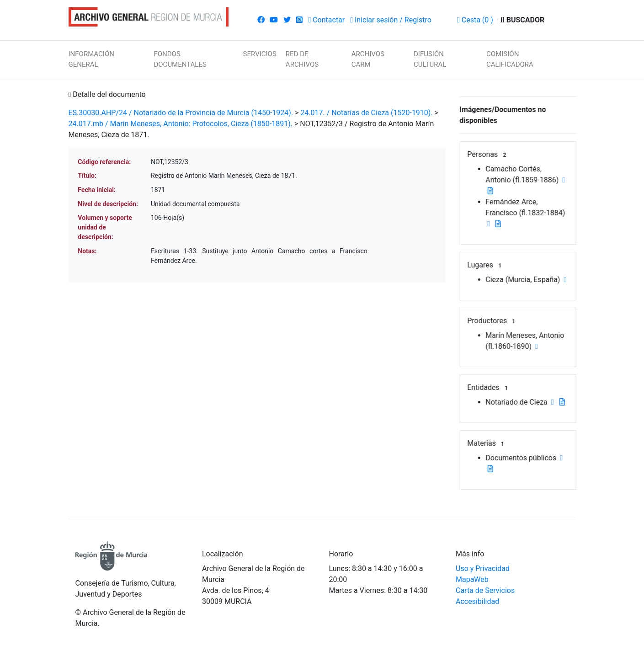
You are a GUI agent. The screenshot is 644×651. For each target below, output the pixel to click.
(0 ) (475, 20)
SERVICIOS (260, 54)
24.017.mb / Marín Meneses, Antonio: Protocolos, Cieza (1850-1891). (181, 124)
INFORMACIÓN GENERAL (91, 59)
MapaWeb (472, 579)
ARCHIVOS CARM (368, 59)
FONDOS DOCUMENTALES (180, 59)
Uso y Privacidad (483, 568)
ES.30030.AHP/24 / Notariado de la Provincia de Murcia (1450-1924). (181, 113)
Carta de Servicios (485, 590)
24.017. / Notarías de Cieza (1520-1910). (366, 113)
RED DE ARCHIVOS (302, 59)
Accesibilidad (477, 601)
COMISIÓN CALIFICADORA (510, 59)
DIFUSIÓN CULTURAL (430, 59)
